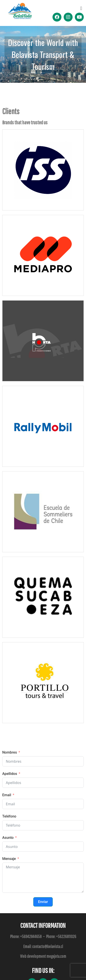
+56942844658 (31, 936)
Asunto (8, 838)
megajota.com (56, 956)
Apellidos (10, 774)
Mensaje (9, 859)
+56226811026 (66, 936)
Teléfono (9, 816)
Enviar (43, 902)
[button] (81, 9)
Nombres (10, 752)
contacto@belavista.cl (48, 946)
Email (7, 795)
